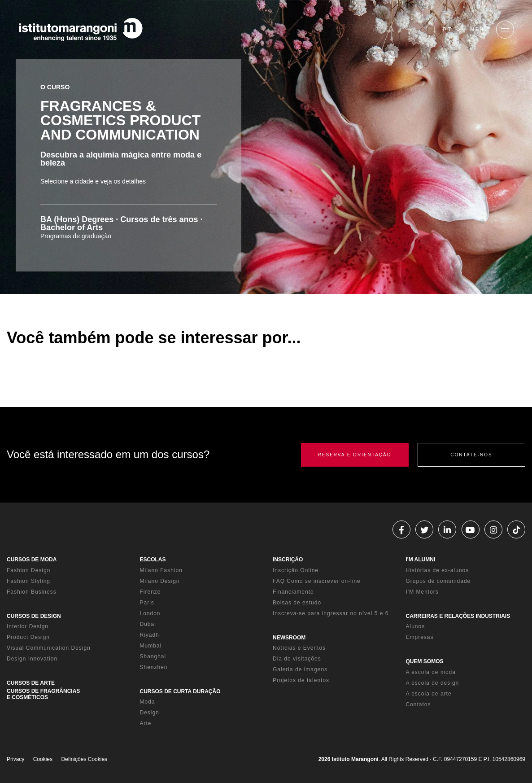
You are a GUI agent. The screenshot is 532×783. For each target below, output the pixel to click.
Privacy (15, 759)
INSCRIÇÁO (288, 560)
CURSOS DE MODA (32, 560)
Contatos (419, 704)
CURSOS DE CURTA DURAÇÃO (180, 691)
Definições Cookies (84, 759)
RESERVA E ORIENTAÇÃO (355, 455)
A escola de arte (429, 694)
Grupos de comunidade (438, 581)
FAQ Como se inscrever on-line (317, 581)
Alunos (416, 626)
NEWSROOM (289, 638)
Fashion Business (32, 592)
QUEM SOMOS (425, 661)
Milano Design (160, 581)
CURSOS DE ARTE (31, 683)
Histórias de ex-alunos (438, 570)
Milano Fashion (161, 570)
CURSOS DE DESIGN (34, 616)
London (150, 613)
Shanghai (153, 656)
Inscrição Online (296, 570)
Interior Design (28, 626)
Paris (147, 603)
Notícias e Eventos (299, 648)
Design (150, 713)
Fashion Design (28, 570)
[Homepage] (81, 30)
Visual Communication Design (49, 648)
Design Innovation (32, 659)
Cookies (43, 759)
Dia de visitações (297, 659)
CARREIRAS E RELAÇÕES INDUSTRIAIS (458, 616)
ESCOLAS (153, 560)
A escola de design (433, 683)
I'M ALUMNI (421, 560)
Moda (148, 702)
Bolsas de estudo (297, 603)
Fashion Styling (28, 581)
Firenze (150, 592)
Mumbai (151, 646)
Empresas (420, 637)
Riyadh (150, 635)
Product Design (28, 637)
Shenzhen (154, 667)
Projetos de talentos (301, 680)
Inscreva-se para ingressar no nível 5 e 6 (331, 613)
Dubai (148, 624)
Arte (146, 723)
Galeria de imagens (300, 669)
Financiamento (293, 592)
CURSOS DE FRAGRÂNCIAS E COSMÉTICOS (43, 694)
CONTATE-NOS (471, 455)
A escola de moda (431, 672)
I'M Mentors (422, 592)
